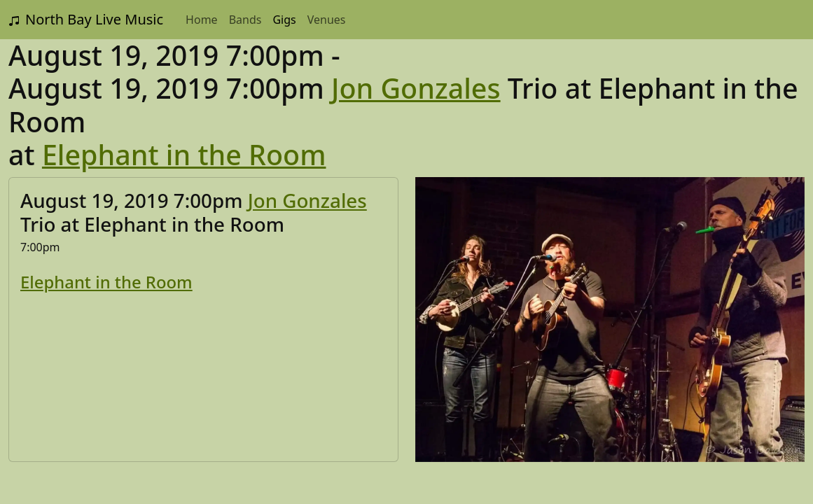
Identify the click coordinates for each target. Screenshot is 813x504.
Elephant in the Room (184, 155)
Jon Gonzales (416, 88)
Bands (245, 20)
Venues (327, 20)
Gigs (284, 20)
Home (202, 20)
